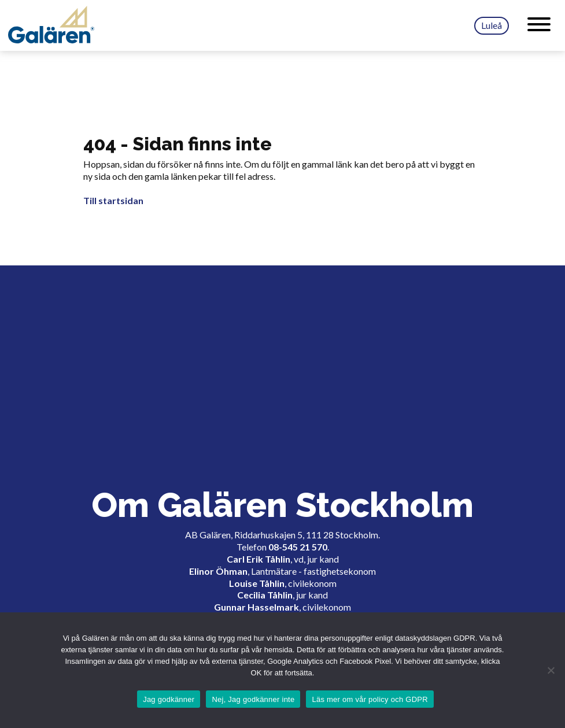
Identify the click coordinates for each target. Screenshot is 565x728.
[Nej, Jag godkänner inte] (551, 670)
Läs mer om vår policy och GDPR (370, 699)
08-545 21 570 (298, 547)
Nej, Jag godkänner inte (253, 699)
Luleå (492, 25)
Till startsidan (113, 200)
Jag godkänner (169, 699)
